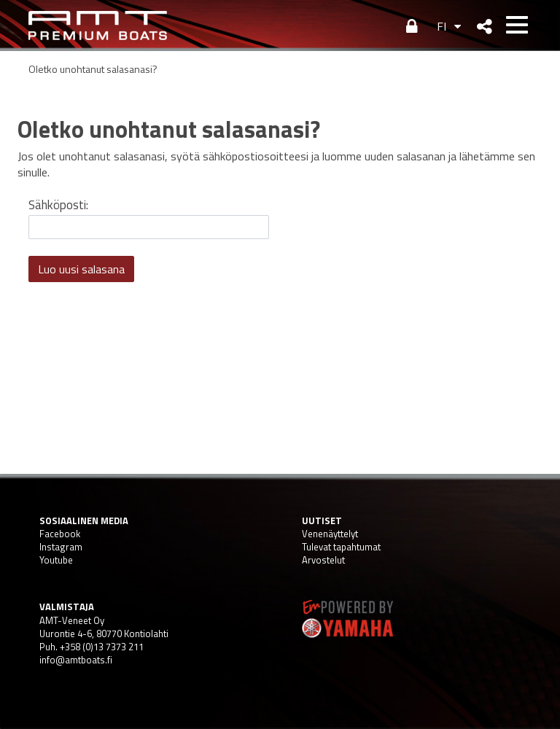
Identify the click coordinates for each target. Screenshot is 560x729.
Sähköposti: (58, 205)
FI (442, 26)
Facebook (60, 534)
